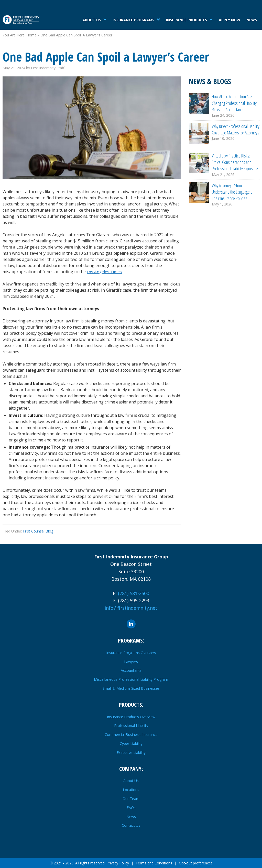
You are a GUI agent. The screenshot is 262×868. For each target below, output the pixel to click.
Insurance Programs (133, 20)
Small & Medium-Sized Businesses (131, 688)
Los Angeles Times (105, 272)
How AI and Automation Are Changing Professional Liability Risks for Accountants (234, 103)
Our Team (131, 799)
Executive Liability (131, 752)
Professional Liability (131, 726)
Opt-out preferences (196, 863)
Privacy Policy (118, 863)
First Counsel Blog (38, 531)
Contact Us (131, 825)
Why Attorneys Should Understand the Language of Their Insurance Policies (233, 192)
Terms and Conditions (154, 863)
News (252, 20)
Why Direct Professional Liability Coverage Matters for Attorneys (236, 129)
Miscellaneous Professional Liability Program (131, 679)
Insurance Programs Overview (131, 653)
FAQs (131, 808)
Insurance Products (187, 20)
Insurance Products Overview (131, 717)
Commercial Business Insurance (131, 734)
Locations (131, 790)
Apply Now (230, 20)
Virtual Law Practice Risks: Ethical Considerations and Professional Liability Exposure (235, 162)
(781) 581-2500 (134, 593)
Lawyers (131, 662)
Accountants (131, 670)
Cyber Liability (131, 743)
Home (31, 35)
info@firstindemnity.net (131, 608)
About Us (92, 20)
